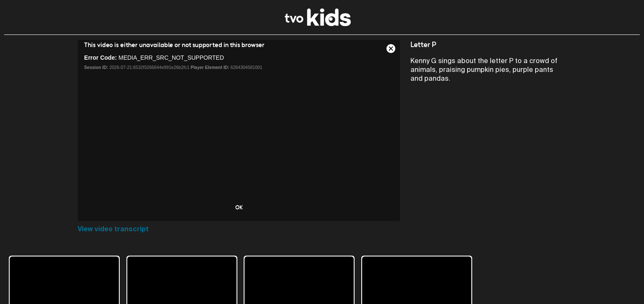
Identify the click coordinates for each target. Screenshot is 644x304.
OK (239, 207)
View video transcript (113, 229)
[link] (318, 24)
